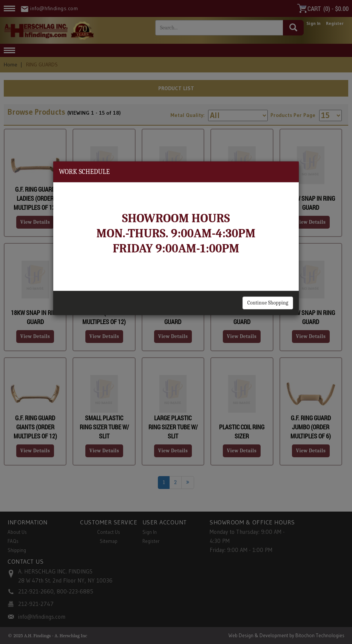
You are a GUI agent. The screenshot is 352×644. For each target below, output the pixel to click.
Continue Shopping (268, 303)
